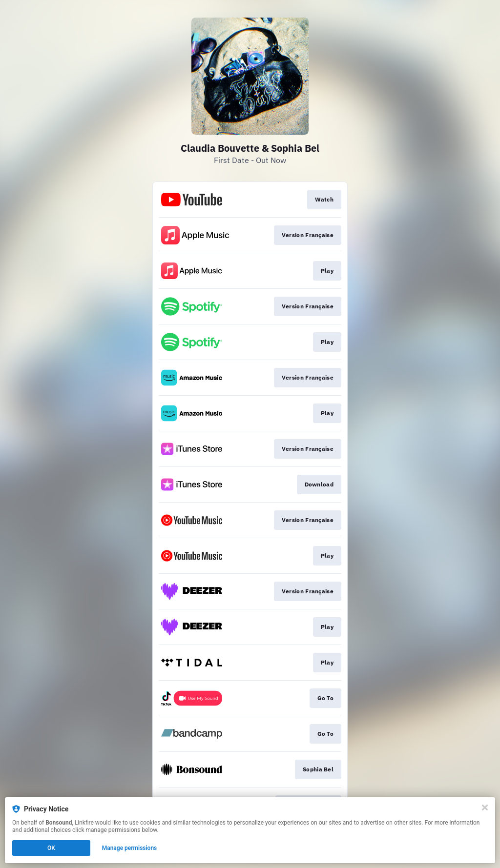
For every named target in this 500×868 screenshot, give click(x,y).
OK (51, 848)
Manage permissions (130, 848)
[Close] (485, 807)
